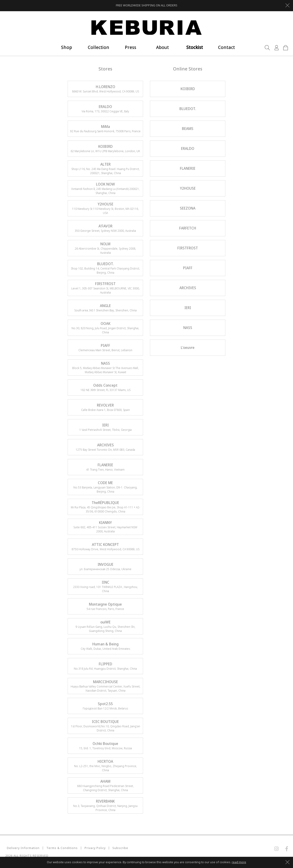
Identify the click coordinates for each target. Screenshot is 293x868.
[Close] (287, 5)
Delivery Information (22, 848)
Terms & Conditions (60, 848)
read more (239, 862)
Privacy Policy (93, 848)
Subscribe (119, 848)
